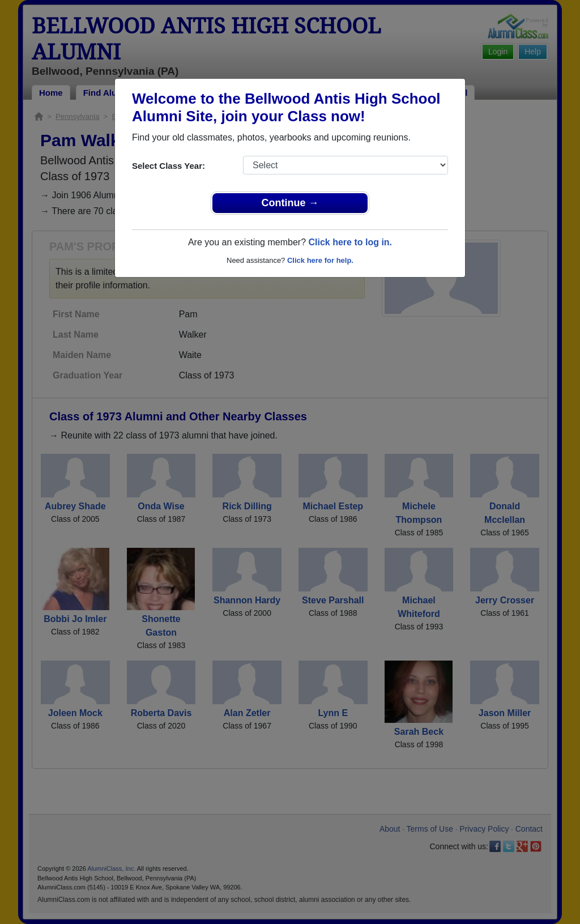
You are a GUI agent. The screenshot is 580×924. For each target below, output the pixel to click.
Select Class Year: (169, 166)
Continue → (290, 203)
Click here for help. (320, 260)
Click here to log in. (350, 242)
